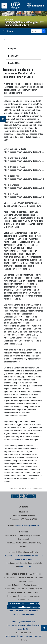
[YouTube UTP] (21, 496)
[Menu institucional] (4, 6)
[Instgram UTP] (26, 496)
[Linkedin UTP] (30, 496)
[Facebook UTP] (13, 496)
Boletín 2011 (14, 56)
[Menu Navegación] (8, 31)
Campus (12, 49)
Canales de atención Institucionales (23, 611)
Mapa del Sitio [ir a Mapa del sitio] (24, 629)
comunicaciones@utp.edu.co (27, 525)
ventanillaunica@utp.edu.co (28, 607)
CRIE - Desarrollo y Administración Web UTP (24, 636)
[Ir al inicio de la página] (44, 628)
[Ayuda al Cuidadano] (34, 496)
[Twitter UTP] (17, 496)
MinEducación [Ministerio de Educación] (25, 567)
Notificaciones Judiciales (24, 614)
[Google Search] (36, 31)
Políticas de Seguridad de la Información (24, 625)
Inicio (7, 39)
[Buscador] (43, 31)
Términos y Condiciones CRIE (23, 622)
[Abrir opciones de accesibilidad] (3, 119)
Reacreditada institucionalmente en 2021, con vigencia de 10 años (24, 558)
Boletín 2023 (14, 63)
